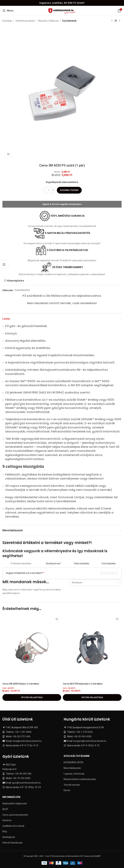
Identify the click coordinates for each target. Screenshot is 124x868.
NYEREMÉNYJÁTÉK (73, 762)
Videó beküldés (82, 564)
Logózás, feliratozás (74, 774)
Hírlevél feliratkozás (13, 843)
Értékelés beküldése (21, 564)
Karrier (67, 790)
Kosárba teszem (69, 190)
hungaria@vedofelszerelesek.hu (90, 741)
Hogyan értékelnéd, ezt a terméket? (25, 573)
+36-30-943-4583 (83, 736)
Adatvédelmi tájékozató (15, 804)
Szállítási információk (13, 826)
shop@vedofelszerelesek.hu (27, 741)
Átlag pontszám (109, 573)
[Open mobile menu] (8, 11)
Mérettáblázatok (72, 768)
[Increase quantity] (53, 190)
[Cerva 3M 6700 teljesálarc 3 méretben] (92, 648)
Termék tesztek (72, 785)
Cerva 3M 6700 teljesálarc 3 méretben (83, 684)
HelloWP (97, 856)
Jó (113, 573)
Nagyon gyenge (102, 573)
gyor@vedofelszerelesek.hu (26, 783)
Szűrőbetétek (69, 21)
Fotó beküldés (109, 564)
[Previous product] (112, 21)
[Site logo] (62, 10)
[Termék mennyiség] (49, 190)
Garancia (7, 820)
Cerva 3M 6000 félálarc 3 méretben (21, 684)
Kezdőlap (7, 21)
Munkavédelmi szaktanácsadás (80, 779)
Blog (5, 831)
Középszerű (106, 573)
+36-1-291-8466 (23, 732)
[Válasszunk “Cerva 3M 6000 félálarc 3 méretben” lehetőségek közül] (32, 697)
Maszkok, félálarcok (48, 21)
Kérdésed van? (54, 564)
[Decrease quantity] (44, 190)
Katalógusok (9, 837)
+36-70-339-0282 (21, 778)
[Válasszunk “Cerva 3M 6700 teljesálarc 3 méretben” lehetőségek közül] (92, 697)
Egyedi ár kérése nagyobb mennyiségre (62, 204)
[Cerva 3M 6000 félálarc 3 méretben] (32, 648)
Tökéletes (116, 573)
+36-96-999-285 (23, 774)
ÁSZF (5, 809)
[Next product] (120, 21)
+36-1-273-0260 (84, 732)
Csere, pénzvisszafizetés (15, 815)
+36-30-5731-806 (21, 736)
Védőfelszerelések (25, 21)
